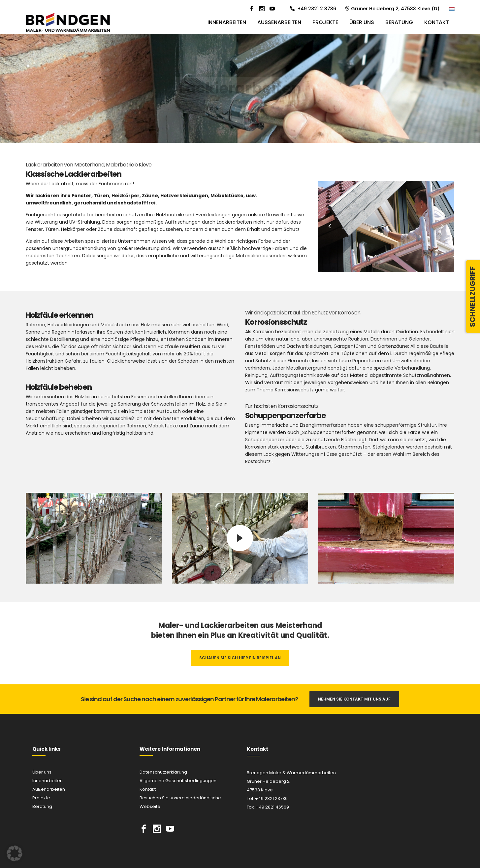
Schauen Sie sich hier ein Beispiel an (240, 658)
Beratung (42, 806)
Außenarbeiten (49, 789)
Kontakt (148, 789)
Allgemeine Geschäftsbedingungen (178, 781)
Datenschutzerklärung (163, 772)
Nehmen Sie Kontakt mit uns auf (354, 699)
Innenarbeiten (48, 781)
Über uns (42, 772)
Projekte (41, 798)
